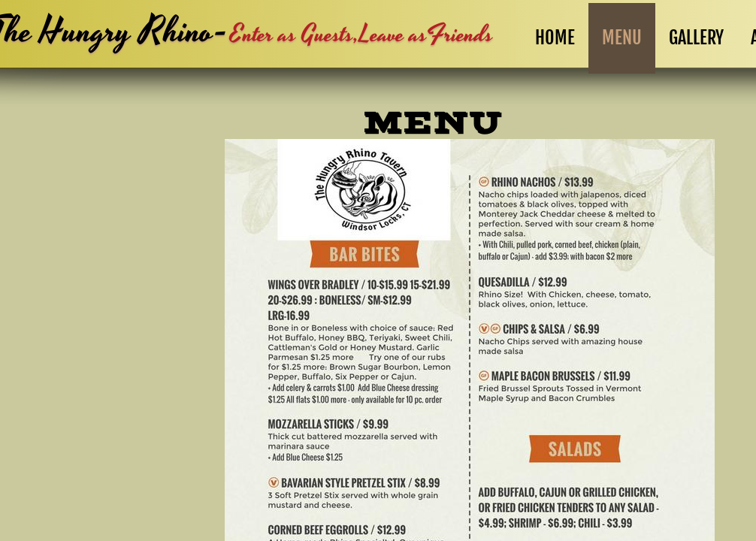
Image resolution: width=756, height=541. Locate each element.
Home (555, 38)
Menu (622, 38)
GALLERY (696, 38)
